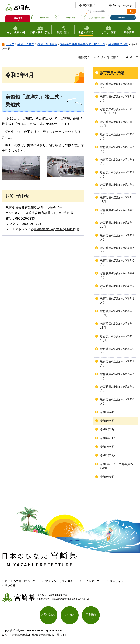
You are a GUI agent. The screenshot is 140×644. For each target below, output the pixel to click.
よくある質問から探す (97, 18)
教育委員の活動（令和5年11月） (116, 326)
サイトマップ (91, 581)
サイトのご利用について (20, 581)
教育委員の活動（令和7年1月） (117, 174)
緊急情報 (18, 18)
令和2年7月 (107, 429)
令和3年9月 (107, 477)
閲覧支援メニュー (93, 5)
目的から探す (44, 18)
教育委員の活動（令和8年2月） (117, 86)
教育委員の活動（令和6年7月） (117, 250)
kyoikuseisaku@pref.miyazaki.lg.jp (55, 229)
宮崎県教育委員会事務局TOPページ (83, 44)
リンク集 (10, 586)
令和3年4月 (107, 412)
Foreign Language (123, 5)
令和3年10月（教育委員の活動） (116, 466)
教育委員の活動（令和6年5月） (117, 288)
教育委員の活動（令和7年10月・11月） (116, 111)
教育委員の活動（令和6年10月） (116, 225)
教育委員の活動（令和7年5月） (117, 162)
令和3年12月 (108, 455)
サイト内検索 (89, 11)
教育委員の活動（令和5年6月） (117, 401)
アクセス (70, 614)
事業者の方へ (123, 18)
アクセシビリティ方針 (59, 581)
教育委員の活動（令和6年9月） (117, 212)
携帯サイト (117, 581)
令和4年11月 (108, 438)
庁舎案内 (91, 614)
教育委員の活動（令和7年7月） (117, 149)
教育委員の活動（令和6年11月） (116, 199)
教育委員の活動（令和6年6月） (117, 263)
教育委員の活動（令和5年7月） (117, 376)
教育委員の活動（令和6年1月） (117, 300)
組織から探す (71, 18)
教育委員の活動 (118, 44)
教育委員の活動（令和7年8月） (117, 136)
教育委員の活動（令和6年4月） (117, 275)
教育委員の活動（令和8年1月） (117, 99)
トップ (10, 44)
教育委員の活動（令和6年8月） (117, 237)
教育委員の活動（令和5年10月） (116, 338)
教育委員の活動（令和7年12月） (116, 124)
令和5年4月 (107, 421)
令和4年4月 (107, 447)
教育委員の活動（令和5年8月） (117, 363)
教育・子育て (26, 44)
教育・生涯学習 (47, 44)
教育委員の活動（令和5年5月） (117, 389)
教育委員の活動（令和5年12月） (116, 313)
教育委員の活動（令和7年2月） (117, 187)
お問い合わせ (48, 614)
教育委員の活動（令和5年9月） (117, 351)
